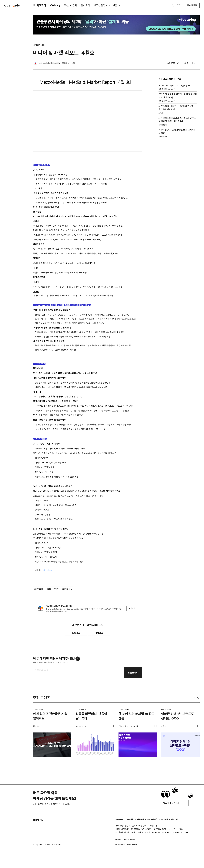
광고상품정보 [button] (101, 5)
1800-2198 (155, 832)
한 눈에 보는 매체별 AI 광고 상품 (137, 716)
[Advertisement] (178, 181)
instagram (37, 845)
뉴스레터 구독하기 (175, 803)
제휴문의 (140, 819)
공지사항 (130, 819)
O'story (55, 5)
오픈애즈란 (119, 819)
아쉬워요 (99, 633)
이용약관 (118, 840)
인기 (75, 5)
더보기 (196, 698)
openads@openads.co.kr (178, 832)
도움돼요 (76, 633)
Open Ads (12, 5)
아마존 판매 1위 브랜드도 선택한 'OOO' (178, 716)
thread (47, 845)
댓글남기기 (133, 673)
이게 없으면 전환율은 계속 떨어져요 (50, 716)
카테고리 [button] (39, 5)
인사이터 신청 (192, 5)
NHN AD (38, 820)
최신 (66, 5)
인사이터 (85, 5)
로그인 (179, 5)
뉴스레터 (164, 819)
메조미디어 (48, 570)
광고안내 (175, 819)
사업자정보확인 (145, 829)
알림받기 (132, 608)
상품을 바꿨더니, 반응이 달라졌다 (91, 716)
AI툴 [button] (115, 5)
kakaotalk (56, 845)
